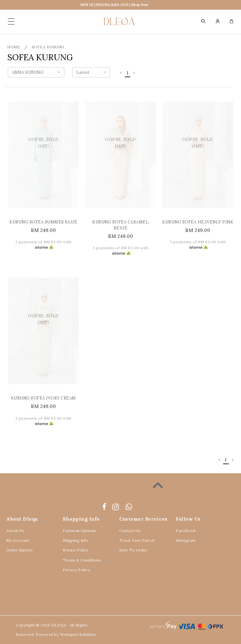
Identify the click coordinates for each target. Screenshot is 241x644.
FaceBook (186, 531)
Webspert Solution (78, 634)
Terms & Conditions (82, 560)
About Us (15, 531)
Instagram (186, 540)
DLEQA (59, 625)
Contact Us (130, 531)
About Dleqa (22, 519)
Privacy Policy (76, 570)
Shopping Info (81, 519)
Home (14, 47)
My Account (18, 540)
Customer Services (143, 519)
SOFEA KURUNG (48, 47)
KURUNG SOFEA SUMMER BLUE (43, 222)
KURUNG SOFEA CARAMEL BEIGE (120, 225)
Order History (20, 550)
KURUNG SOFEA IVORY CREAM (43, 398)
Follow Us (188, 519)
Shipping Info (76, 540)
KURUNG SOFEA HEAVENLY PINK (198, 222)
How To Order (133, 550)
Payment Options (79, 531)
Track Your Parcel (137, 540)
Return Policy (76, 550)
